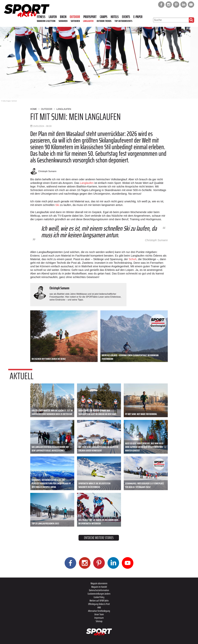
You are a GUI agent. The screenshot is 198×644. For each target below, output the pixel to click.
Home (34, 109)
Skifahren (63, 21)
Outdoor (75, 17)
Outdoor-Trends (104, 21)
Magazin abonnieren (99, 583)
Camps (104, 17)
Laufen (53, 17)
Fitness (41, 17)
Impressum (99, 618)
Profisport (90, 17)
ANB (99, 607)
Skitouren (75, 21)
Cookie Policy (99, 597)
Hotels (115, 17)
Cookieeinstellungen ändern (99, 594)
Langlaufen (88, 21)
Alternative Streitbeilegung (99, 611)
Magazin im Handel (99, 587)
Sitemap (99, 621)
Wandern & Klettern (46, 21)
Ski (57, 205)
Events (126, 17)
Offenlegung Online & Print (99, 604)
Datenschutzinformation (99, 590)
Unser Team (99, 614)
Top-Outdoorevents (123, 21)
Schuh (133, 259)
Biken (63, 17)
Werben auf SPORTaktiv (99, 601)
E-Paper (138, 17)
